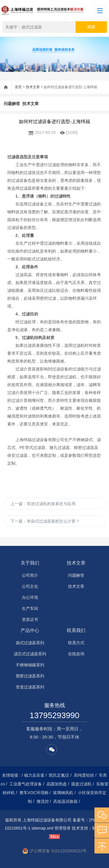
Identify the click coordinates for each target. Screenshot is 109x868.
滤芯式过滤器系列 (30, 654)
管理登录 (62, 828)
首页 (18, 87)
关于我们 (30, 563)
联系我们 (76, 630)
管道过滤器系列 (30, 687)
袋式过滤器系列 (30, 643)
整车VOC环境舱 (34, 793)
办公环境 (30, 597)
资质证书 (30, 620)
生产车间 (30, 608)
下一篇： (45, 521)
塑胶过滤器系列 (30, 676)
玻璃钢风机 (63, 793)
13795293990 (54, 715)
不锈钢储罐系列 (30, 665)
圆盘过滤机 (81, 784)
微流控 (43, 801)
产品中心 (30, 630)
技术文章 (33, 87)
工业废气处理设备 (26, 784)
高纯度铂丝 (84, 775)
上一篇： (43, 504)
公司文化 (30, 586)
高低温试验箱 (65, 801)
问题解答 (12, 104)
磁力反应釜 (34, 775)
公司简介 (30, 575)
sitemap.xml (43, 828)
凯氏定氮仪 (59, 775)
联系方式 (76, 643)
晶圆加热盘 (57, 784)
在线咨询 (76, 654)
